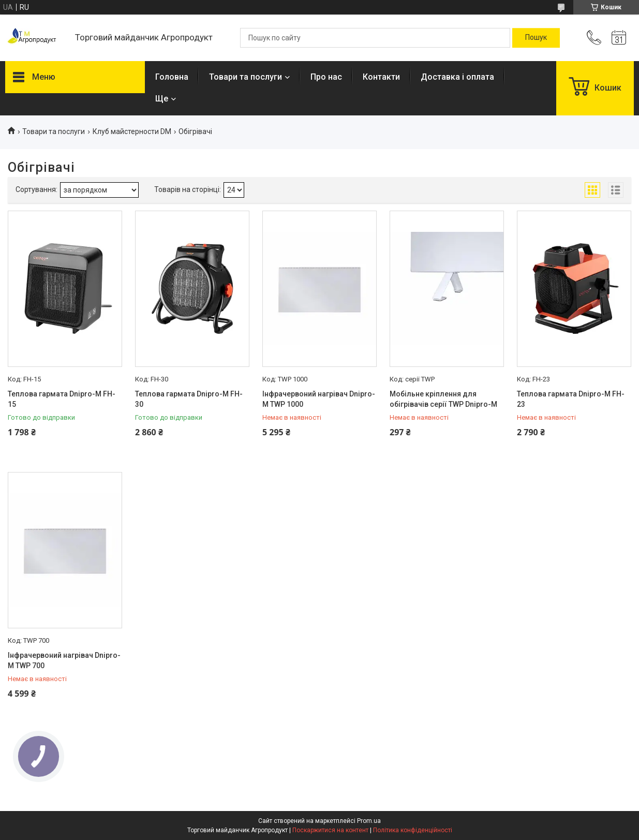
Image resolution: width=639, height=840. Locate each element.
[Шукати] (536, 38)
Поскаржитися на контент (330, 830)
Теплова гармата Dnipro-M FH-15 (62, 399)
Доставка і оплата (457, 77)
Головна (172, 77)
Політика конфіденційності (413, 830)
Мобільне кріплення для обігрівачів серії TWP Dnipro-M (443, 399)
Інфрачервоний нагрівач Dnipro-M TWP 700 (64, 660)
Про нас (326, 77)
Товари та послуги (246, 77)
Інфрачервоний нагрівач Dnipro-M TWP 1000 (319, 399)
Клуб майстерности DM (132, 131)
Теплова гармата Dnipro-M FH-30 (189, 399)
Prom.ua (369, 821)
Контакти (381, 77)
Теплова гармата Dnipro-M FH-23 (571, 399)
